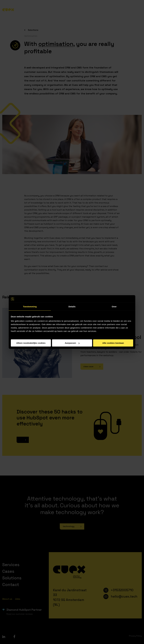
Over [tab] (114, 306)
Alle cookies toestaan (113, 343)
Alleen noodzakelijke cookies (31, 343)
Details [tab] (72, 306)
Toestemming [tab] (30, 306)
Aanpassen (72, 343)
